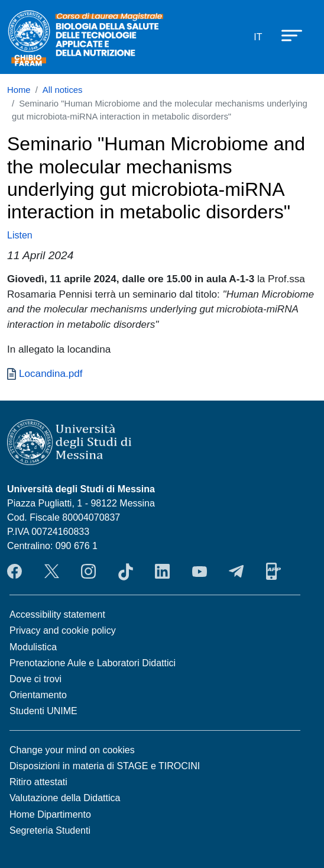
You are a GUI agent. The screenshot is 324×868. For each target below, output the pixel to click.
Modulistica (33, 647)
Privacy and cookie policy (63, 630)
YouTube (200, 572)
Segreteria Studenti (50, 830)
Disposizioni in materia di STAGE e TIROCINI (105, 766)
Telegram (236, 572)
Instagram (88, 572)
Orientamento (38, 695)
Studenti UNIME (43, 711)
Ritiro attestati (38, 782)
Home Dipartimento (50, 814)
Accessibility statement (57, 614)
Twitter (52, 572)
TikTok (126, 572)
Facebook (14, 572)
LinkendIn (162, 572)
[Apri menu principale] (286, 35)
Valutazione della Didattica (65, 798)
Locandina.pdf (51, 373)
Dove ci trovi (35, 679)
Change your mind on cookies (72, 750)
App (273, 572)
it (258, 37)
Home (19, 90)
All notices (63, 90)
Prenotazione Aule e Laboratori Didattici (93, 663)
